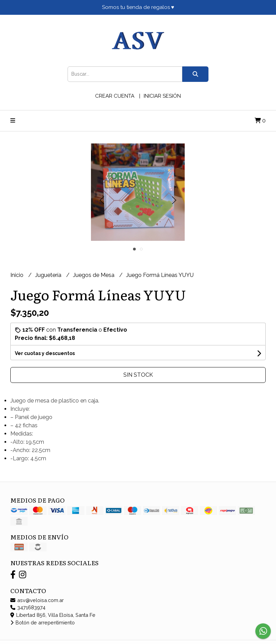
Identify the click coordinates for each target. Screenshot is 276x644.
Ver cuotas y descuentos (45, 353)
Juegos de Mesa (94, 275)
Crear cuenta (115, 96)
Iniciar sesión (162, 96)
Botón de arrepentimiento (43, 622)
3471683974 (28, 607)
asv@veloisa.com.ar (37, 600)
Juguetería (49, 275)
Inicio (18, 275)
